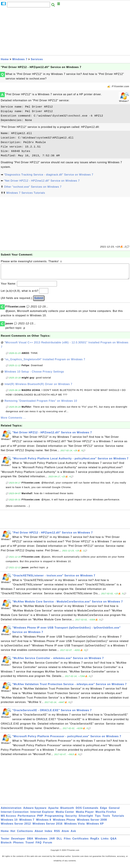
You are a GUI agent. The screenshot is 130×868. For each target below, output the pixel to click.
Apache (53, 811)
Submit (39, 301)
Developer (18, 842)
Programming (54, 819)
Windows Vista (74, 827)
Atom (65, 834)
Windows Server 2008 (92, 823)
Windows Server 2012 (16, 827)
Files (67, 842)
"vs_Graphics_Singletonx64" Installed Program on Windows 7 (45, 363)
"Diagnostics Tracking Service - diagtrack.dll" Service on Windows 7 (49, 175)
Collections (25, 834)
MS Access (8, 819)
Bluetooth (67, 811)
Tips (98, 819)
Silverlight (86, 819)
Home (5, 59)
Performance (27, 819)
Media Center (65, 815)
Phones (18, 846)
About (39, 834)
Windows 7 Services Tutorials (26, 193)
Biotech (6, 846)
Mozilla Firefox (106, 815)
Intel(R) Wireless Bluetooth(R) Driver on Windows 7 (39, 387)
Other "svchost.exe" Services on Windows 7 (33, 187)
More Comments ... (13, 421)
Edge (104, 811)
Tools (106, 819)
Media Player (85, 815)
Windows (41, 842)
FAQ (39, 846)
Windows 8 (44, 823)
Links (105, 842)
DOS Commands (87, 811)
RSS (57, 834)
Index (48, 834)
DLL (59, 842)
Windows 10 (9, 823)
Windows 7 (20, 59)
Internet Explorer (42, 815)
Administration (11, 811)
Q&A (114, 842)
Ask (73, 834)
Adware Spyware (35, 811)
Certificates (81, 842)
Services (37, 59)
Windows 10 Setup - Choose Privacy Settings (34, 375)
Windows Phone (64, 823)
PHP (40, 819)
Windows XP (95, 827)
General (114, 811)
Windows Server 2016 (48, 827)
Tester (5, 842)
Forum (48, 846)
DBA (30, 842)
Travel (30, 846)
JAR (52, 842)
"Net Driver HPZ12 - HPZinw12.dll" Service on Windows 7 (42, 181)
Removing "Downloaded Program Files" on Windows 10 (41, 404)
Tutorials (118, 819)
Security (71, 819)
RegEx (95, 842)
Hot (13, 834)
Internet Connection (15, 815)
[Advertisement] (65, 32)
